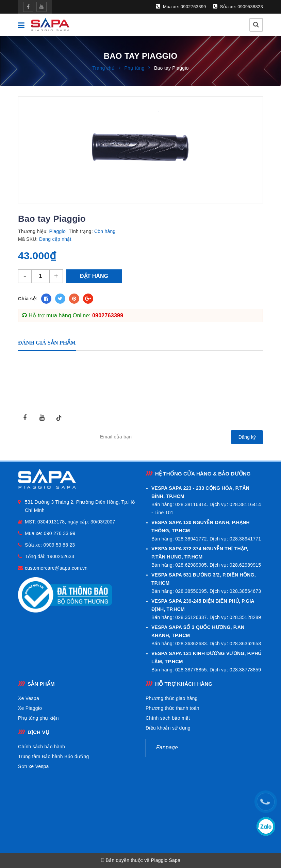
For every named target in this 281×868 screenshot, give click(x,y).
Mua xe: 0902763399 (181, 6)
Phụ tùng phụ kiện (38, 718)
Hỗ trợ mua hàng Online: (72, 315)
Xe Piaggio (30, 708)
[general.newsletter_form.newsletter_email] (178, 437)
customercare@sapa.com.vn (56, 568)
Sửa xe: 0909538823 (238, 6)
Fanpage (167, 747)
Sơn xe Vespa (34, 766)
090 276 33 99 (60, 533)
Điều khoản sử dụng (168, 728)
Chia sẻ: (28, 299)
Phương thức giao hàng (172, 698)
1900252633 (61, 556)
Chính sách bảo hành (42, 747)
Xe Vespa (29, 698)
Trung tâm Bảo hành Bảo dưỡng (54, 756)
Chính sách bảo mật (168, 718)
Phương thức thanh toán (172, 708)
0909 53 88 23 (59, 545)
